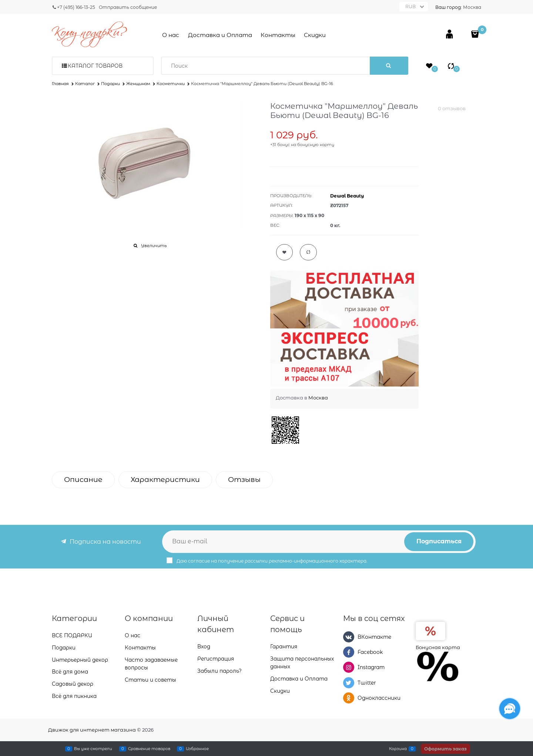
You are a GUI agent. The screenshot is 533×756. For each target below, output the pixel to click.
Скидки (315, 35)
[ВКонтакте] (349, 637)
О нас (171, 35)
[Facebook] (349, 652)
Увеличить (154, 246)
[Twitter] (349, 683)
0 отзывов (452, 108)
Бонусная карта (438, 647)
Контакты (278, 35)
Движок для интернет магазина (92, 730)
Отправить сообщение (128, 7)
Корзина (398, 749)
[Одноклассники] (349, 698)
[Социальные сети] (510, 709)
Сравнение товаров (149, 749)
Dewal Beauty (347, 196)
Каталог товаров (95, 66)
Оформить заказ (445, 749)
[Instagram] (349, 667)
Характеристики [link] (165, 480)
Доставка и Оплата (220, 35)
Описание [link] (83, 480)
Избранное (197, 749)
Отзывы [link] (244, 480)
